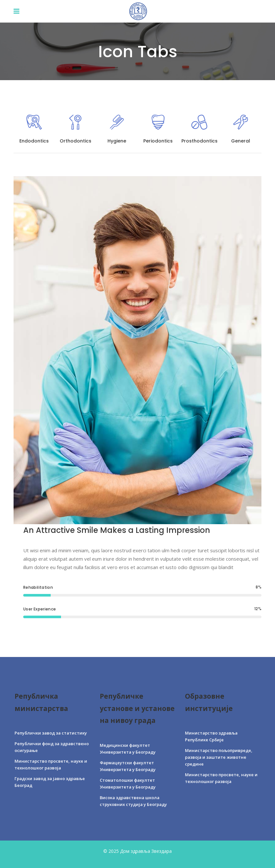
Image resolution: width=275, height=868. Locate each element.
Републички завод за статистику (51, 733)
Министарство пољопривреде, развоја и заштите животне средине (219, 757)
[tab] (34, 131)
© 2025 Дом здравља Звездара (137, 851)
